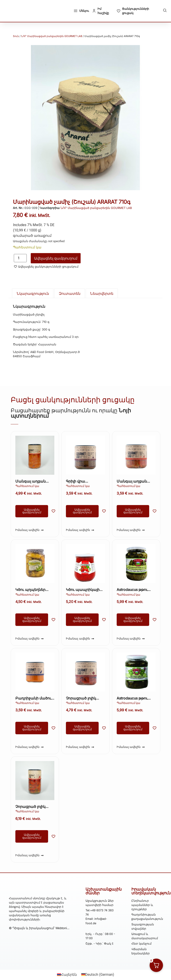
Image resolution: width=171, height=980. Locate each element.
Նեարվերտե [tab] (102, 293)
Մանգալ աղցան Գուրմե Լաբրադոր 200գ (134, 482)
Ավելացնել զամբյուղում (56, 258)
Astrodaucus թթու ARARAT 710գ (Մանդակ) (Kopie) (133, 590)
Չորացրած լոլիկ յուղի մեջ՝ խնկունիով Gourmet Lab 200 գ (85, 698)
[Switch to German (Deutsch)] (98, 975)
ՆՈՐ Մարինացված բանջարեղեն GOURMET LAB (52, 36)
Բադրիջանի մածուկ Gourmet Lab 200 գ (34, 698)
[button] (165, 10)
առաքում (43, 236)
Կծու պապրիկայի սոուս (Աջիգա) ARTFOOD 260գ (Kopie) (83, 590)
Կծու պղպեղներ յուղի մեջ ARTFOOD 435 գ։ (33, 590)
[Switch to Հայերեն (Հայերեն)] (67, 975)
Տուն (16, 36)
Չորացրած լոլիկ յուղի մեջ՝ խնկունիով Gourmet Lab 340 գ (35, 807)
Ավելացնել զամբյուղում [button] (32, 511)
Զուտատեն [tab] (70, 293)
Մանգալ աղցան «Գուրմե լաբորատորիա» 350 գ (34, 482)
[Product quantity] (20, 258)
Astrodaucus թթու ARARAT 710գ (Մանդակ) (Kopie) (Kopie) (133, 698)
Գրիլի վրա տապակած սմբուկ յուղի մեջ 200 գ (84, 482)
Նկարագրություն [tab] (33, 293)
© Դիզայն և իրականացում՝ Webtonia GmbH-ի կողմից (39, 936)
